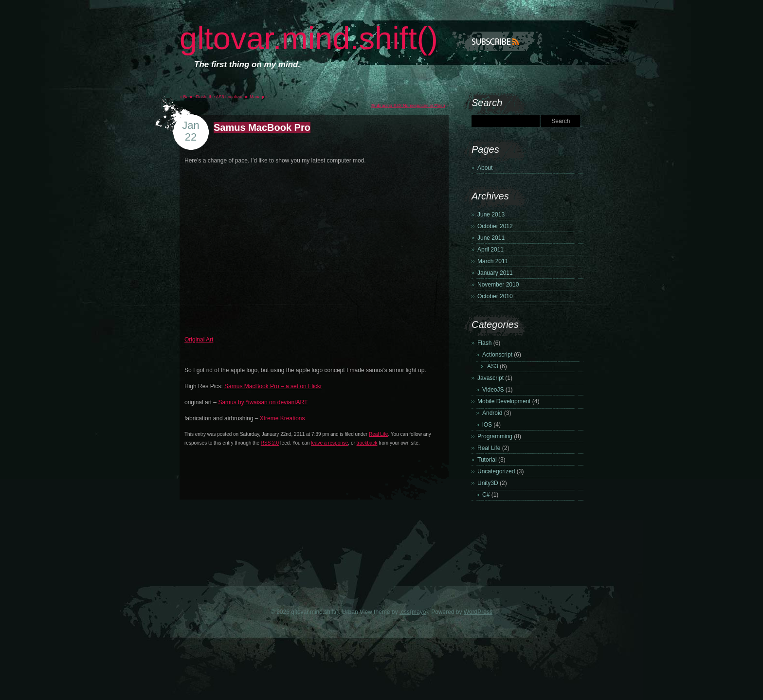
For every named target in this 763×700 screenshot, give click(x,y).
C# (486, 495)
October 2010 (495, 296)
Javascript (490, 378)
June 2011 (491, 238)
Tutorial (487, 460)
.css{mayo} (414, 612)
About (485, 168)
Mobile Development (504, 401)
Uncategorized (496, 471)
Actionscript (497, 355)
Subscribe (497, 41)
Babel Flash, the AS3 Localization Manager (225, 97)
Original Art (199, 340)
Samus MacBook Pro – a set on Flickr (273, 386)
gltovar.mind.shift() (309, 38)
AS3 (493, 366)
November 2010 (498, 285)
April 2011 (490, 250)
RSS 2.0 (270, 443)
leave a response (329, 443)
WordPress (478, 612)
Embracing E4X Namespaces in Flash (408, 106)
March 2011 (493, 261)
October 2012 (495, 226)
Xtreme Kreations (282, 418)
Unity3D (488, 483)
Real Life (378, 434)
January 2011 (495, 273)
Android (492, 413)
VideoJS (493, 390)
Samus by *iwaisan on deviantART (263, 402)
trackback (367, 443)
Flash (484, 343)
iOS (487, 425)
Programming (495, 436)
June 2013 (491, 215)
